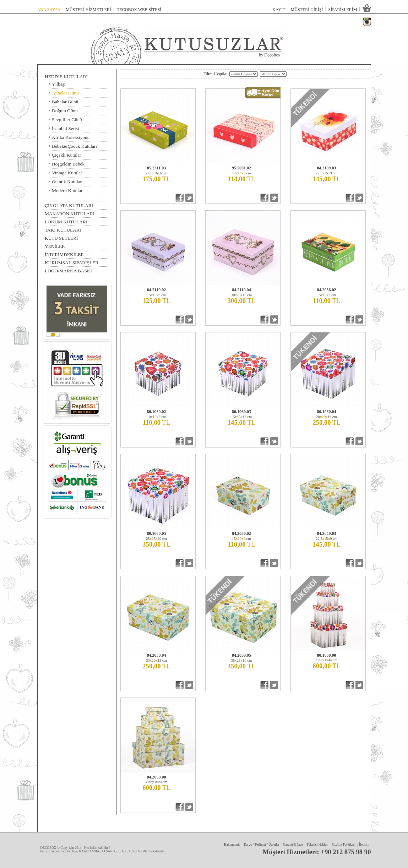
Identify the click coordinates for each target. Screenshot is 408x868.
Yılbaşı (59, 83)
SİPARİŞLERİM (343, 9)
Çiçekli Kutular (67, 154)
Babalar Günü (65, 101)
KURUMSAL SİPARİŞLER (72, 262)
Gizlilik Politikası (344, 845)
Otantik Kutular (67, 181)
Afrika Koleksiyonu (71, 137)
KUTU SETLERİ (61, 238)
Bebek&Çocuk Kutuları (74, 145)
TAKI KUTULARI (63, 230)
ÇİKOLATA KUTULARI (69, 206)
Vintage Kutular (67, 172)
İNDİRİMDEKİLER (64, 254)
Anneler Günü (65, 92)
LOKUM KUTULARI (66, 221)
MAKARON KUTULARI (70, 213)
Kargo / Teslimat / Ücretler (262, 845)
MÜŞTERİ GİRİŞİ (307, 9)
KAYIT (279, 9)
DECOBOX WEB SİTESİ (139, 9)
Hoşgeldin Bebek (68, 163)
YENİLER (55, 246)
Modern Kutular (67, 190)
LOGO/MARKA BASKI (68, 270)
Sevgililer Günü (67, 119)
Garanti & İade (293, 845)
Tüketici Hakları (318, 845)
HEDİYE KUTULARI (66, 77)
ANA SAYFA (49, 9)
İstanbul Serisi (66, 128)
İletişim (364, 845)
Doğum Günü (65, 110)
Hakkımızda (232, 845)
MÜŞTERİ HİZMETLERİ (88, 9)
